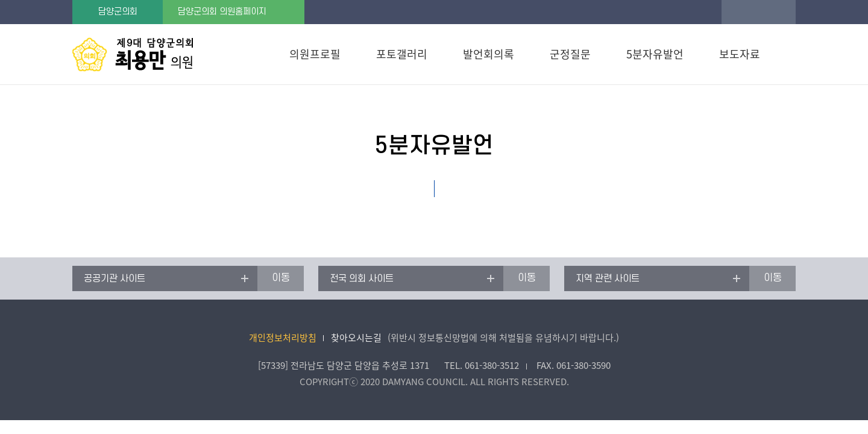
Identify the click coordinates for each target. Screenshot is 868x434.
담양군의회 (118, 12)
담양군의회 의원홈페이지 (222, 12)
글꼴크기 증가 (734, 12)
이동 (281, 278)
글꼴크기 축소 (782, 12)
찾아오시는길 (356, 338)
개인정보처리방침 (283, 338)
